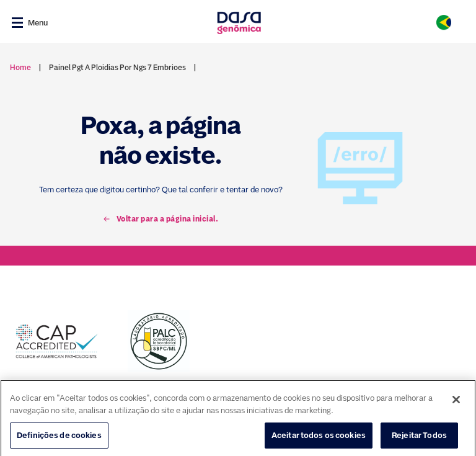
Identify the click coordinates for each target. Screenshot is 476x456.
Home (20, 68)
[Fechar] (456, 408)
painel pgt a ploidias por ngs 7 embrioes (117, 68)
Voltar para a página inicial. (161, 219)
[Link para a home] (239, 23)
